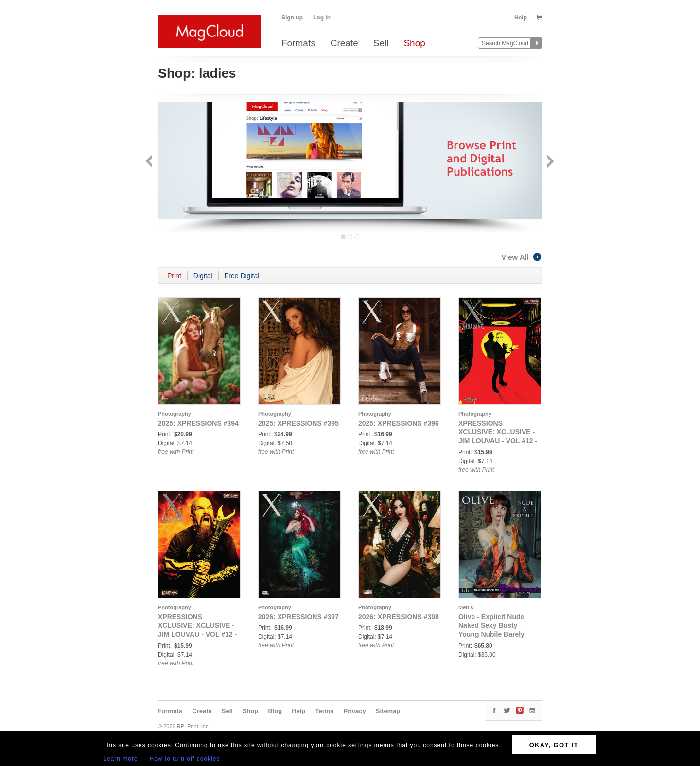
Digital (203, 276)
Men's (466, 607)
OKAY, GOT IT (554, 745)
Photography (175, 414)
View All (522, 257)
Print (174, 276)
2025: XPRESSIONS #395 (298, 423)
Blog (275, 711)
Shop (414, 44)
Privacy (355, 711)
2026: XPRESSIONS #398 (399, 617)
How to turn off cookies (185, 759)
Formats (298, 44)
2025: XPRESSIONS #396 (399, 423)
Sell (381, 44)
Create (344, 44)
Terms (324, 711)
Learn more (120, 759)
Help (521, 18)
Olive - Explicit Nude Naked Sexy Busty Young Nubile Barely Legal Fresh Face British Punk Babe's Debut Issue (499, 634)
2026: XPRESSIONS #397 (298, 617)
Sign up (292, 18)
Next (550, 162)
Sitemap (388, 711)
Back (150, 162)
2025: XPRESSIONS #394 (198, 423)
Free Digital (242, 276)
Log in (322, 18)
